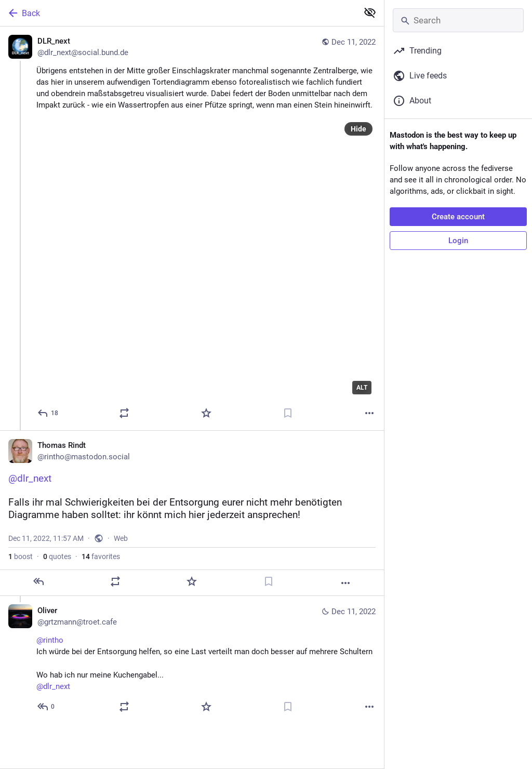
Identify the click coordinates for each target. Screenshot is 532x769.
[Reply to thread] (46, 707)
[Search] (458, 20)
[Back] (178, 13)
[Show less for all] (370, 12)
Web (121, 538)
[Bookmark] (288, 413)
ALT (362, 388)
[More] (369, 413)
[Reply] (48, 413)
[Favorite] (206, 413)
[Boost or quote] (124, 413)
